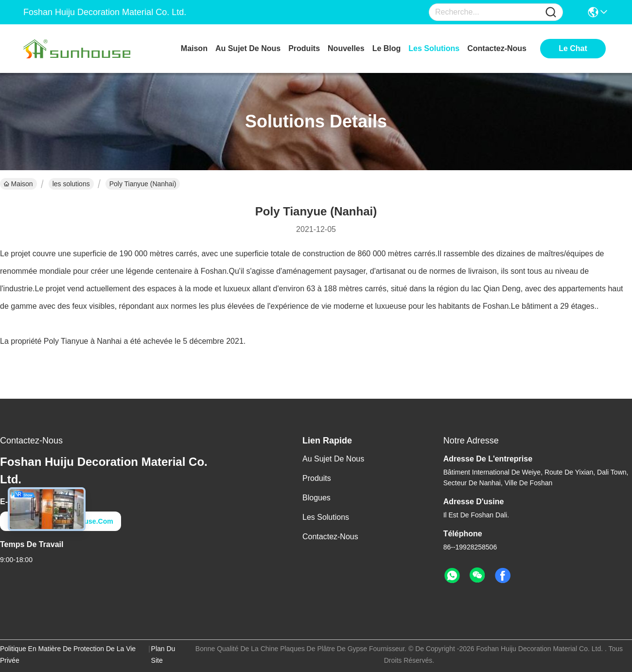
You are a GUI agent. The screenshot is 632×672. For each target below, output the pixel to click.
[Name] (551, 12)
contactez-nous (497, 48)
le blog (387, 48)
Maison (194, 48)
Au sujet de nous (333, 459)
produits (304, 48)
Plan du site (163, 654)
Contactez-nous (330, 537)
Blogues (316, 498)
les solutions (434, 48)
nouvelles (346, 48)
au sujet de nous (248, 48)
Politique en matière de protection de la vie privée (68, 654)
